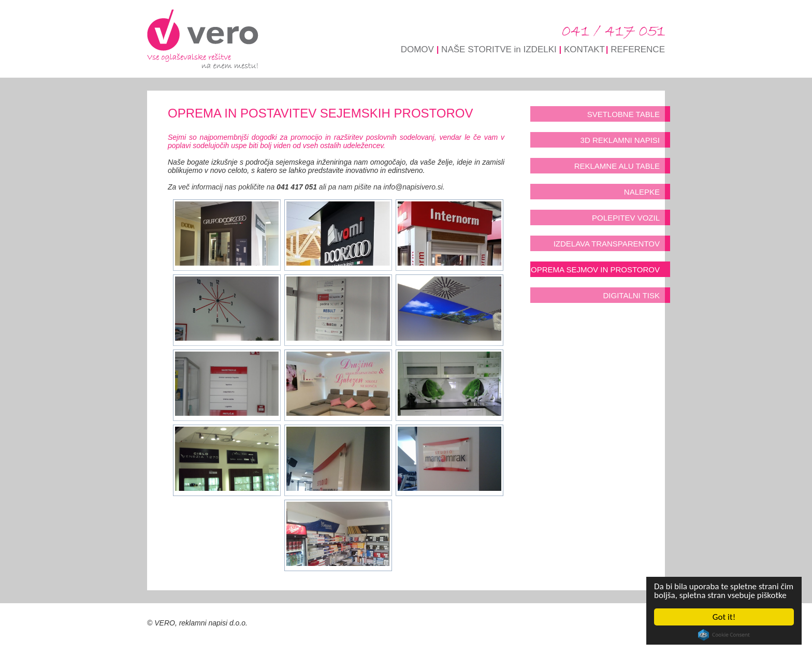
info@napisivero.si (413, 187)
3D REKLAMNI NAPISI (620, 140)
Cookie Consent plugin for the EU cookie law (724, 635)
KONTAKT (584, 49)
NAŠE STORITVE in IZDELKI (499, 49)
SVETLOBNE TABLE (624, 114)
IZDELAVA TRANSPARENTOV (607, 244)
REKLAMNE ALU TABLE (617, 166)
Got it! (724, 617)
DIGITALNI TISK (632, 295)
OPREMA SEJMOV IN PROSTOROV (595, 270)
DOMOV (417, 49)
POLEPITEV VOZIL (626, 218)
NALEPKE (642, 192)
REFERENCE (638, 49)
